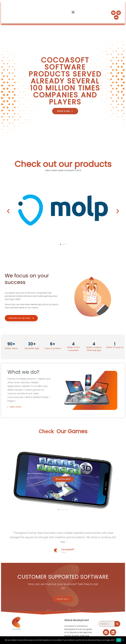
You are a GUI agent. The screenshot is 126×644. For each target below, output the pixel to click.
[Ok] (123, 640)
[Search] (117, 624)
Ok (119, 640)
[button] (73, 12)
